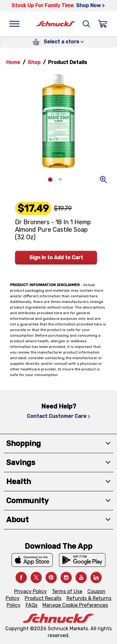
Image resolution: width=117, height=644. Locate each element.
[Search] (86, 24)
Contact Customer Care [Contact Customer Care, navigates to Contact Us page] (58, 416)
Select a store (64, 42)
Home (13, 62)
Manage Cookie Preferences (75, 605)
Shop (34, 62)
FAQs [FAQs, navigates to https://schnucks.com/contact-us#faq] (32, 605)
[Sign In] (103, 24)
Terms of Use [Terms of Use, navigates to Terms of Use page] (67, 591)
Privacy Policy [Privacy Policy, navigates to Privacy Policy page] (30, 591)
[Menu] (14, 24)
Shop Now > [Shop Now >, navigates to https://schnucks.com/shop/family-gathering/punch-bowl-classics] (90, 5)
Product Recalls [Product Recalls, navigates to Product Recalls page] (43, 598)
